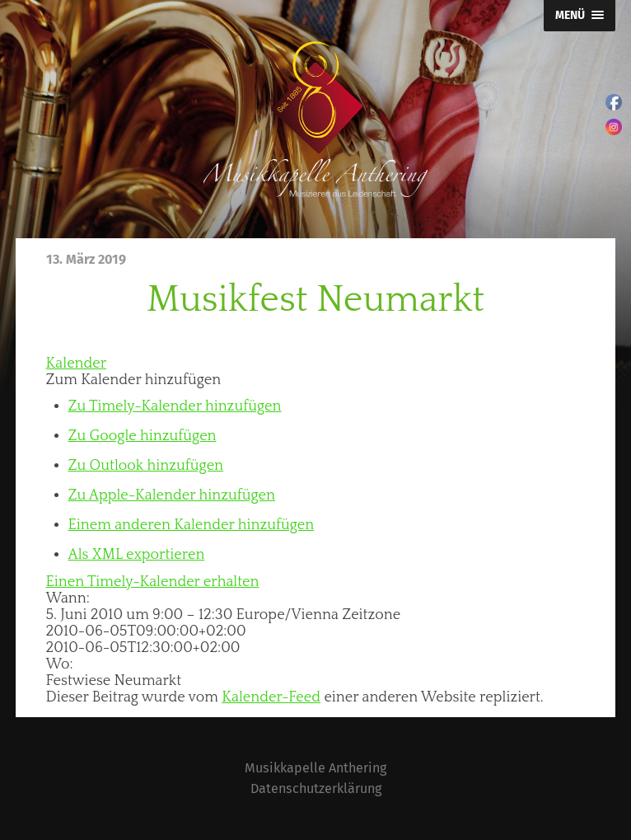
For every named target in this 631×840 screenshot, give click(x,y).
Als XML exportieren (137, 555)
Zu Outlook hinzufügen (146, 466)
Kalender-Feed (271, 697)
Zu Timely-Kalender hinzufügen (175, 406)
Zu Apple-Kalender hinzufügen (172, 495)
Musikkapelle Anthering (315, 768)
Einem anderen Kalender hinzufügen (192, 525)
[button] (134, 380)
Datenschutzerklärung (316, 788)
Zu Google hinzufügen (143, 436)
